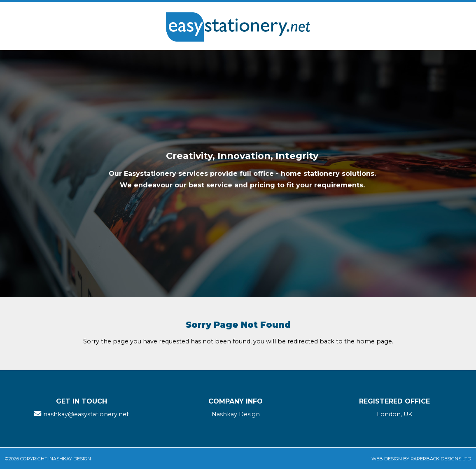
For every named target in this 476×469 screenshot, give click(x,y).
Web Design (387, 459)
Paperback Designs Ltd (441, 459)
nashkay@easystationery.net (86, 414)
